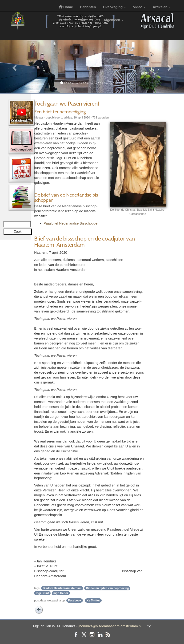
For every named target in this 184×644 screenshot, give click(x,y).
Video (139, 7)
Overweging (114, 7)
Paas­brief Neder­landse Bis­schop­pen (71, 223)
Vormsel (88, 20)
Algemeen (114, 20)
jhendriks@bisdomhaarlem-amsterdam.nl (110, 626)
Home (66, 7)
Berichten (88, 7)
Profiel (66, 20)
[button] (14, 66)
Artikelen (162, 7)
